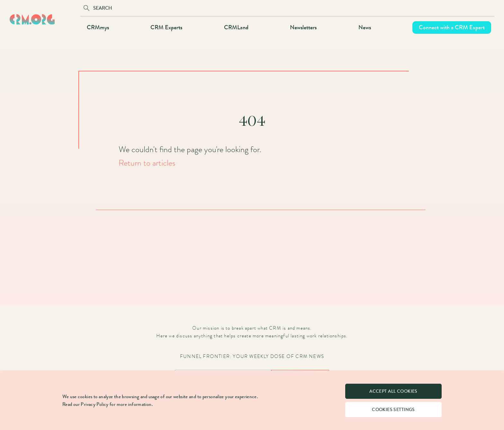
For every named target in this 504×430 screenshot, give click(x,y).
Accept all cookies (393, 391)
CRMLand (236, 27)
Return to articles (147, 163)
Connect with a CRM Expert (452, 27)
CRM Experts (166, 27)
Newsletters (303, 27)
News (365, 27)
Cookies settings (393, 410)
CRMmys (98, 27)
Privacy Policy (94, 404)
